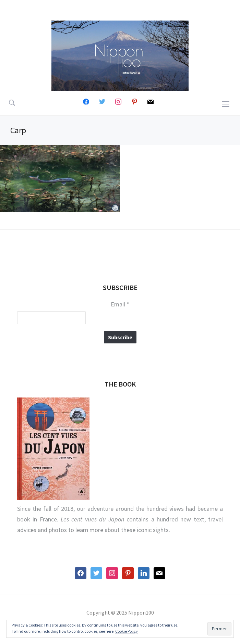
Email (120, 304)
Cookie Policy (127, 631)
